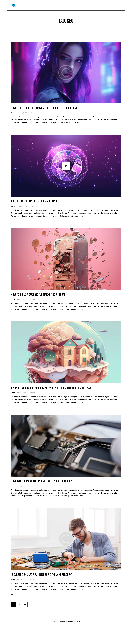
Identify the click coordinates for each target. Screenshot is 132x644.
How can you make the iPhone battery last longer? (42, 482)
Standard (14, 113)
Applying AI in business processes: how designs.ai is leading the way (52, 389)
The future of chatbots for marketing (34, 202)
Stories (13, 487)
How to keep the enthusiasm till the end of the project (44, 108)
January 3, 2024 (21, 300)
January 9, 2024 (23, 113)
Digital (13, 300)
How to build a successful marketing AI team (38, 295)
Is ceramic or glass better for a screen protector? (42, 576)
